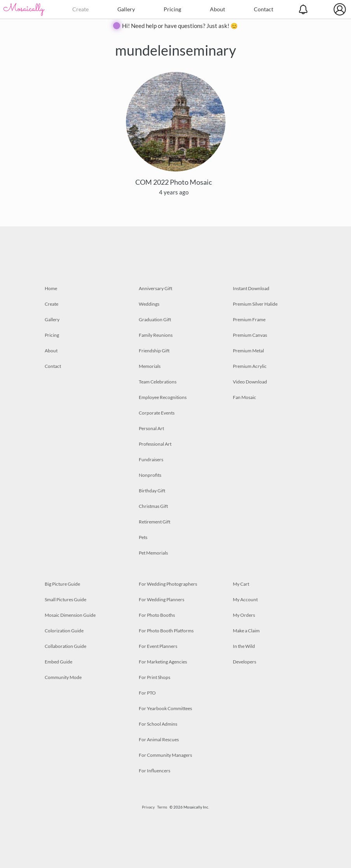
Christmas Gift (153, 506)
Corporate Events (157, 413)
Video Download (250, 382)
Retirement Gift (155, 522)
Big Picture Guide (62, 584)
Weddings (149, 304)
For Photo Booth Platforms (166, 631)
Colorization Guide (64, 631)
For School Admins (158, 724)
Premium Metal (248, 351)
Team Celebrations (158, 382)
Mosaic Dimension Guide (70, 615)
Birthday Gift (152, 491)
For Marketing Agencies (163, 662)
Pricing (172, 9)
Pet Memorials (153, 553)
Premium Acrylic (250, 366)
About (217, 9)
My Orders (244, 615)
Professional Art (155, 444)
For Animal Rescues (159, 739)
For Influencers (155, 771)
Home (51, 288)
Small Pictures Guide (65, 599)
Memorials (150, 366)
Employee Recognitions (163, 397)
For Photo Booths (157, 615)
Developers (244, 662)
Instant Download (251, 288)
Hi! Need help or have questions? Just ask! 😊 (180, 26)
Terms (162, 807)
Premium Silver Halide (255, 304)
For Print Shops (155, 677)
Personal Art (151, 428)
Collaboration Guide (65, 646)
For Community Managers (165, 755)
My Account (245, 599)
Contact (264, 9)
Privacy (148, 807)
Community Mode (63, 677)
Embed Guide (58, 662)
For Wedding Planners (162, 599)
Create (80, 9)
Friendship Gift (154, 351)
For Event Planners (158, 646)
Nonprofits (150, 475)
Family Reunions (156, 335)
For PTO (147, 693)
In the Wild (244, 646)
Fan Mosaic (244, 397)
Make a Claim (246, 631)
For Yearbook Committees (165, 708)
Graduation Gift (155, 319)
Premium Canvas (250, 335)
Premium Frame (249, 319)
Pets (143, 537)
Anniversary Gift (155, 288)
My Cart (241, 584)
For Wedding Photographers (168, 584)
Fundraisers (151, 459)
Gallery (126, 9)
